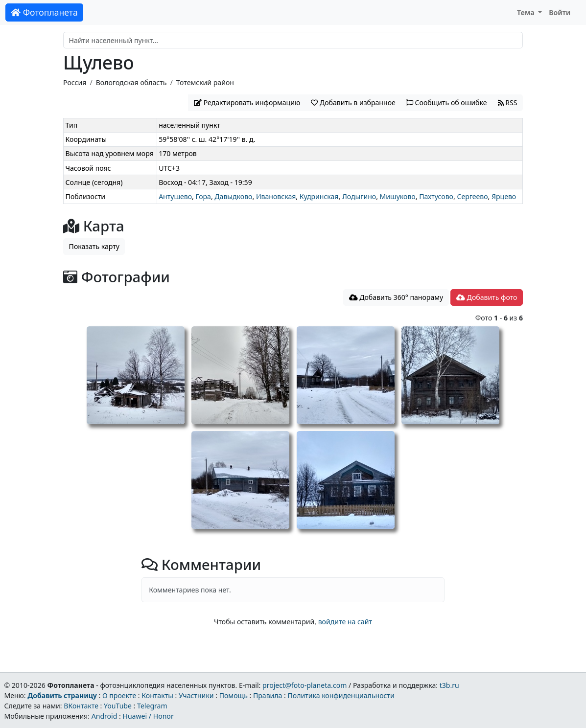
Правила (268, 695)
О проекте (119, 695)
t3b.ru (449, 685)
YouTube (118, 706)
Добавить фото (487, 297)
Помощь (234, 695)
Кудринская (319, 196)
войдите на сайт (345, 622)
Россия (75, 82)
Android (105, 716)
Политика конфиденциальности (341, 695)
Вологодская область (131, 82)
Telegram (152, 706)
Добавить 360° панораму (396, 297)
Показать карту (94, 246)
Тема (527, 12)
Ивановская (276, 196)
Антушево (175, 196)
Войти (560, 12)
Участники (196, 695)
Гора (203, 196)
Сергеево (472, 196)
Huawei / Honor (148, 716)
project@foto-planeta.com (305, 685)
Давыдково (233, 196)
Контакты (157, 695)
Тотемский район (205, 82)
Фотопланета (44, 12)
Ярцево (504, 196)
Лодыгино (359, 196)
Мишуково (398, 196)
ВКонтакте (81, 706)
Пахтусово (436, 196)
